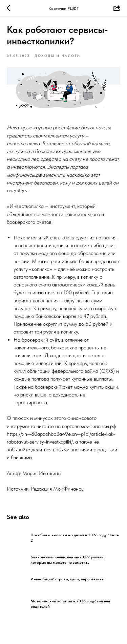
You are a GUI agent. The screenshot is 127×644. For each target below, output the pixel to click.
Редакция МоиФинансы (58, 489)
